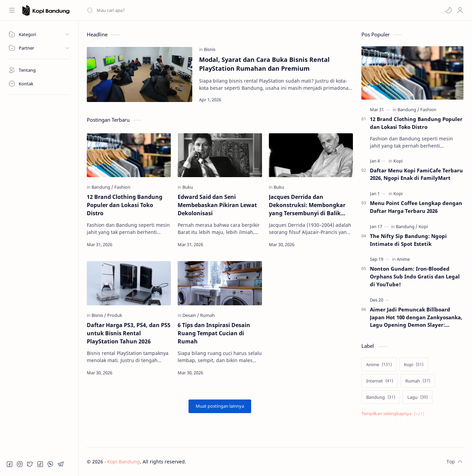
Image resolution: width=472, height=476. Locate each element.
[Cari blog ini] (141, 10)
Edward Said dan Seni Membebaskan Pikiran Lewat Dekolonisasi (217, 205)
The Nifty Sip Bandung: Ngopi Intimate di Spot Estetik (408, 240)
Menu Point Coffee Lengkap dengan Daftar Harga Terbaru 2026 (416, 207)
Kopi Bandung (124, 462)
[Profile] (460, 10)
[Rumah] (207, 315)
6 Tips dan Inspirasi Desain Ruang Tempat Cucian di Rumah (214, 333)
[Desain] (191, 315)
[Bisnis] (210, 49)
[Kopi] (398, 161)
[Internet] (380, 381)
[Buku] (188, 187)
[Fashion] (122, 187)
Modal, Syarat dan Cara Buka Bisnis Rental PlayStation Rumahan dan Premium (264, 64)
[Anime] (403, 259)
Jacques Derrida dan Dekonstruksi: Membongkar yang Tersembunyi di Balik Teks (307, 205)
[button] (449, 10)
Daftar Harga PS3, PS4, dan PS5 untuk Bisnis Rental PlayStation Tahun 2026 (129, 333)
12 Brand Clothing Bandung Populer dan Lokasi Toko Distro (125, 205)
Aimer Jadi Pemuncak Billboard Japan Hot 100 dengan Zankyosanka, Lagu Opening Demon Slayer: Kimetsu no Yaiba (416, 317)
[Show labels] (394, 414)
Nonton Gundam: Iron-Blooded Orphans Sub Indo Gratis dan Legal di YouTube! (415, 276)
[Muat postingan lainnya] (220, 406)
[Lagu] (418, 397)
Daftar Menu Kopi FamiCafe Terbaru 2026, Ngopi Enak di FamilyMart (416, 174)
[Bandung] (102, 187)
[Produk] (115, 315)
